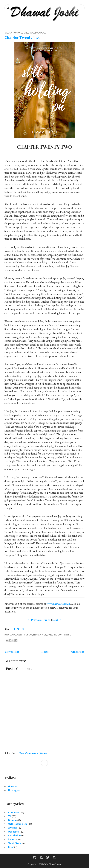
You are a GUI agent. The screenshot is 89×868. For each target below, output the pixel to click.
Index (47, 620)
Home (45, 652)
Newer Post (12, 652)
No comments (62, 635)
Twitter (14, 787)
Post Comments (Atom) (33, 753)
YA (44, 33)
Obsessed (14, 832)
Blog (11, 847)
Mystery (13, 828)
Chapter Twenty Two (22, 37)
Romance (18, 33)
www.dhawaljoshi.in (58, 604)
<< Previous (35, 620)
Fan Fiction (14, 835)
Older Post (77, 652)
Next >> (57, 620)
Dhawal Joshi (55, 864)
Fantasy (12, 839)
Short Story (14, 843)
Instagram (15, 790)
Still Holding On (33, 33)
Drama (8, 33)
